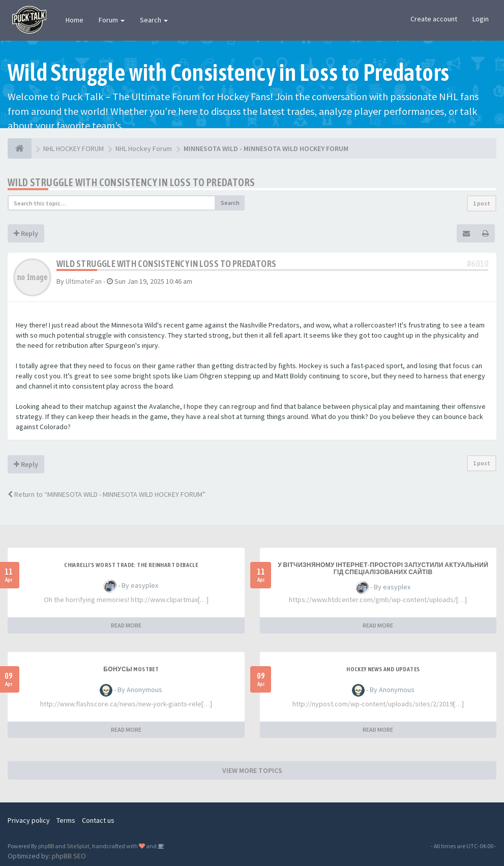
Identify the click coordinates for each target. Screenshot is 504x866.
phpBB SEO (69, 856)
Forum (112, 20)
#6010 (478, 264)
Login (481, 19)
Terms (66, 820)
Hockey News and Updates (383, 669)
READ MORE (126, 625)
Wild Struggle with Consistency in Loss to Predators (131, 182)
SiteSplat (78, 846)
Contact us (98, 820)
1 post (482, 203)
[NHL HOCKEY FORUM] (20, 148)
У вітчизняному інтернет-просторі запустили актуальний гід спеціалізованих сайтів (383, 569)
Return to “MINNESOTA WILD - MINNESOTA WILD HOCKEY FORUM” (107, 494)
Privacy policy (29, 820)
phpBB (46, 846)
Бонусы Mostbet (131, 669)
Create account (434, 19)
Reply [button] (26, 233)
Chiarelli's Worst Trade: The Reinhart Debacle (131, 565)
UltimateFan (84, 281)
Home (75, 20)
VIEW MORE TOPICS (252, 770)
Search (154, 20)
